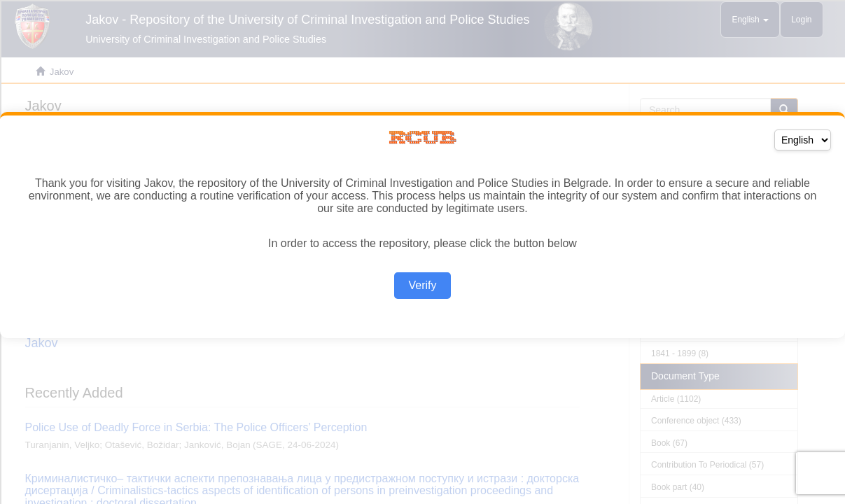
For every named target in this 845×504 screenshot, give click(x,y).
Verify (422, 285)
